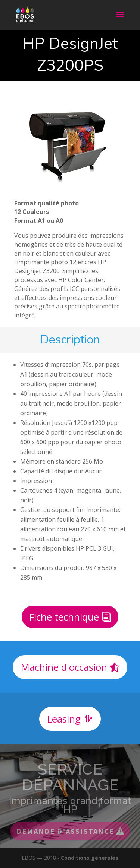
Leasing (64, 719)
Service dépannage (70, 782)
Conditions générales (90, 858)
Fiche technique (64, 617)
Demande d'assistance (65, 836)
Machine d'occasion (64, 667)
